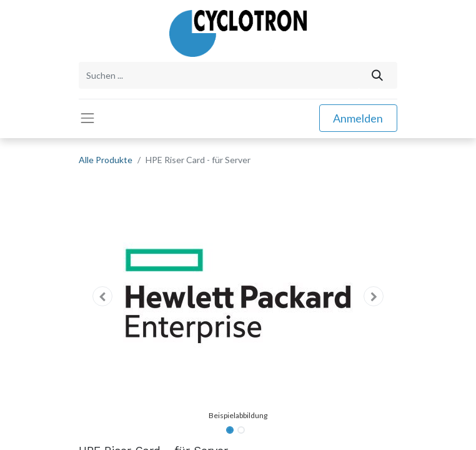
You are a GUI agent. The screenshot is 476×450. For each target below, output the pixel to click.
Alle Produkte (106, 160)
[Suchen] (378, 75)
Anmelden (358, 118)
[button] (103, 296)
